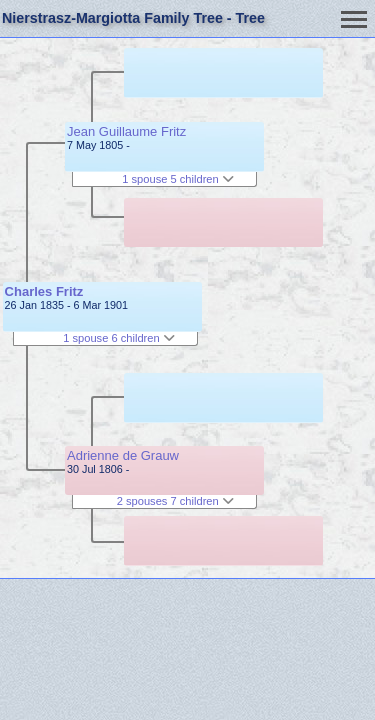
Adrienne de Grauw (123, 455)
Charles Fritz (44, 291)
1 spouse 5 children (178, 179)
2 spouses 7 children (175, 501)
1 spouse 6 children (119, 338)
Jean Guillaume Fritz (126, 131)
